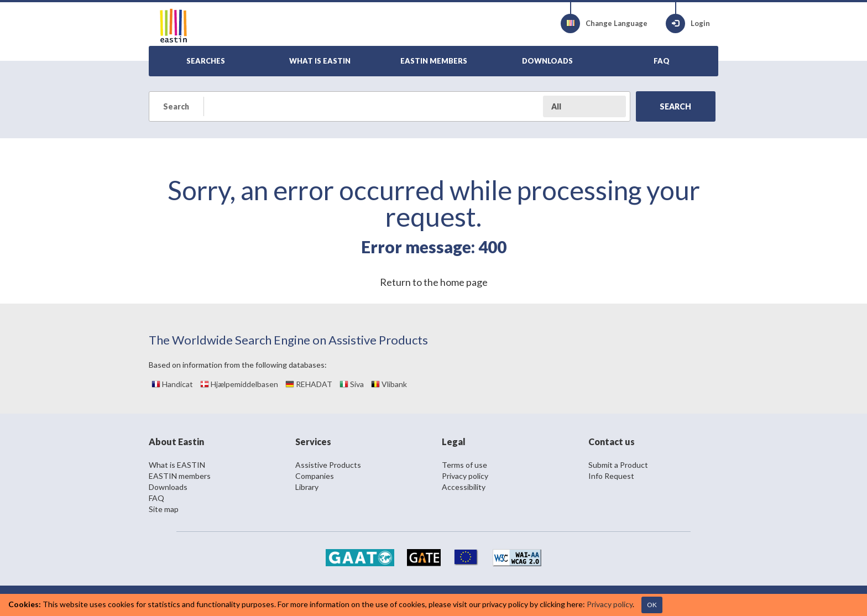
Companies (315, 476)
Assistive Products (328, 465)
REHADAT (309, 384)
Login (688, 24)
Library (307, 487)
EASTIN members (180, 476)
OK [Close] (652, 605)
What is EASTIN (177, 465)
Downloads (168, 487)
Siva (352, 384)
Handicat (172, 384)
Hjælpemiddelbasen (239, 384)
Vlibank (389, 384)
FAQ (156, 498)
